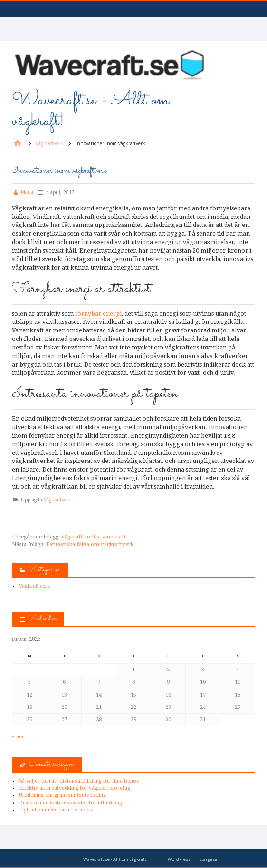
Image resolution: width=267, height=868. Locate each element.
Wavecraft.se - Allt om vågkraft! (91, 111)
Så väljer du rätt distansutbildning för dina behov (79, 781)
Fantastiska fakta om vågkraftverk (90, 544)
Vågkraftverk (57, 500)
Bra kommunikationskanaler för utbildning (71, 803)
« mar (19, 737)
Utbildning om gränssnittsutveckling (62, 795)
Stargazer (209, 859)
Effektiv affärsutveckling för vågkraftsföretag (75, 788)
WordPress (179, 859)
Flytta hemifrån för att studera (56, 810)
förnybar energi (98, 314)
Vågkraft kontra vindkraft (94, 537)
